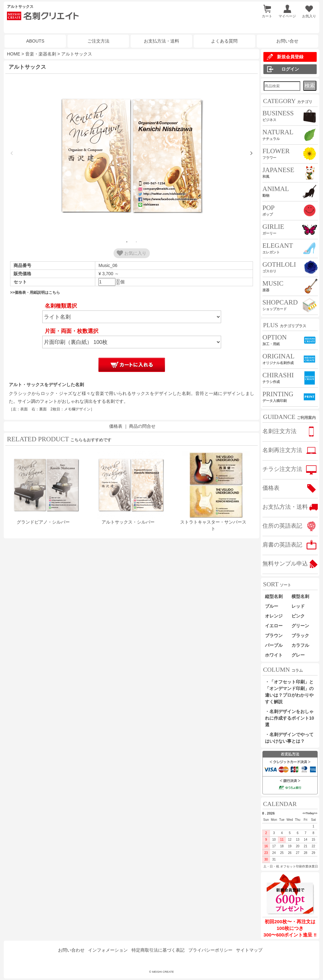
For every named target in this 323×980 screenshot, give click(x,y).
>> (316, 813)
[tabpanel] (132, 156)
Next (251, 153)
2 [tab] (136, 242)
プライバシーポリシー (210, 950)
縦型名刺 (274, 596)
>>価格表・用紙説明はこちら (35, 293)
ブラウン (274, 635)
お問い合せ (287, 41)
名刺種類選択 (61, 306)
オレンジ (274, 616)
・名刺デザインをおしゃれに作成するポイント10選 (290, 718)
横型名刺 (300, 596)
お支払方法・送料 (161, 41)
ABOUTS (35, 41)
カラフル (300, 645)
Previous (12, 153)
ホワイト (274, 655)
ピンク (298, 616)
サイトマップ (249, 950)
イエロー (274, 626)
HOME (14, 54)
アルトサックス (77, 54)
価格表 (116, 426)
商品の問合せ (142, 426)
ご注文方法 (98, 41)
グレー (298, 655)
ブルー (274, 606)
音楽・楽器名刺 (41, 54)
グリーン (300, 626)
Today (310, 813)
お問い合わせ (71, 950)
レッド (298, 606)
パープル (274, 645)
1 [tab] (127, 242)
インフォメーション (108, 950)
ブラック (300, 635)
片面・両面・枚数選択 (72, 331)
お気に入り (132, 253)
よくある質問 (224, 41)
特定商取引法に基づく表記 (158, 950)
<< (304, 813)
